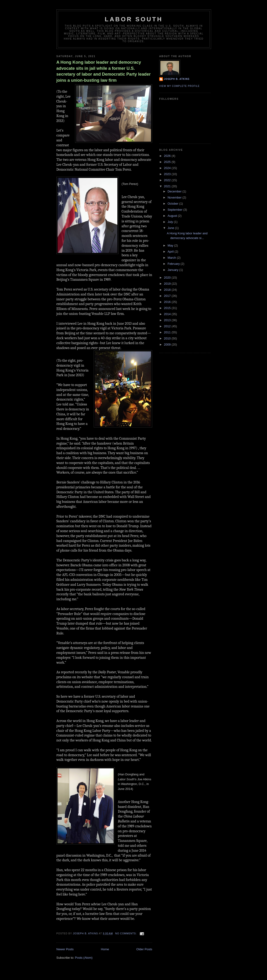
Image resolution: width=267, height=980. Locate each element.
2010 (168, 338)
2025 (168, 162)
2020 (168, 278)
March (172, 258)
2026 (168, 156)
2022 (168, 180)
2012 (168, 326)
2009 (168, 344)
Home (105, 949)
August (173, 216)
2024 (168, 168)
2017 (168, 296)
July (171, 222)
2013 (168, 320)
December (175, 191)
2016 (168, 302)
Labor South (134, 19)
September (175, 210)
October (173, 204)
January (173, 270)
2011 (168, 332)
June (171, 228)
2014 (168, 314)
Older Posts (144, 949)
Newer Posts (65, 949)
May (171, 245)
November (175, 197)
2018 (168, 290)
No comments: (126, 934)
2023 (168, 174)
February (174, 264)
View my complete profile (179, 86)
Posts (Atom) (84, 958)
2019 (168, 284)
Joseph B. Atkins (177, 79)
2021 (168, 186)
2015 (168, 308)
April (171, 252)
